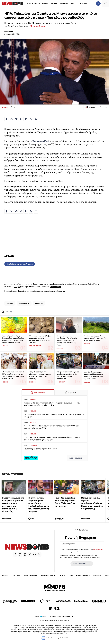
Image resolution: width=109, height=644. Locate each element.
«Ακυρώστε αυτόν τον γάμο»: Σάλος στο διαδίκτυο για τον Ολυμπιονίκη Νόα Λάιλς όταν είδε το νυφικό (13, 375)
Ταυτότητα (5, 575)
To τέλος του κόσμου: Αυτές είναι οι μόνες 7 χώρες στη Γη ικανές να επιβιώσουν (95, 338)
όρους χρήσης (98, 550)
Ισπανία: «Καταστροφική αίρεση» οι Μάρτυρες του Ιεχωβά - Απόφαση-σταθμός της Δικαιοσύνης (94, 375)
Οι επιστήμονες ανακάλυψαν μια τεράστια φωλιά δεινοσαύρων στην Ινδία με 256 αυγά (40, 339)
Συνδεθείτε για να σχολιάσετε (20, 264)
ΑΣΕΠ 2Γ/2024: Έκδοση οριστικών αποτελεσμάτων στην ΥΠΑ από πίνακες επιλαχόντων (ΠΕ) (51, 427)
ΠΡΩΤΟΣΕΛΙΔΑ (82, 4)
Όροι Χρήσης (16, 575)
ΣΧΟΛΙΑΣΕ (90, 107)
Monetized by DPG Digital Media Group (62, 616)
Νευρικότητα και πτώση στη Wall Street (40, 449)
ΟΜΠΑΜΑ (10, 303)
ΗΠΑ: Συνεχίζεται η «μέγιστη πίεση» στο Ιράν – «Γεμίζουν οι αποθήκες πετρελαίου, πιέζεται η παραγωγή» (53, 439)
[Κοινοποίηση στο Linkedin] (26, 119)
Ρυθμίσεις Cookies (66, 575)
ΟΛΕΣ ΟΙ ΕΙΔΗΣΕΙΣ (34, 4)
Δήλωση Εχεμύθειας (31, 575)
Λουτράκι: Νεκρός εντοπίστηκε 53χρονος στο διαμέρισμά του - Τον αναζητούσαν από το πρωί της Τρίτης (52, 404)
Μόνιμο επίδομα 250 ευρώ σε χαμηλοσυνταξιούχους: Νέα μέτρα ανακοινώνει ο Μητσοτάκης (68, 375)
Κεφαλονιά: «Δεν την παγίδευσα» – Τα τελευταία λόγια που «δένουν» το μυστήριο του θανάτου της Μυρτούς (67, 340)
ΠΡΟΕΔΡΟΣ (39, 303)
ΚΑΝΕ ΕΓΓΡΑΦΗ (82, 564)
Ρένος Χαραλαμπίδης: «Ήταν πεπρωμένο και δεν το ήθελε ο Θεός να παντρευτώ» (65, 502)
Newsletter (22, 291)
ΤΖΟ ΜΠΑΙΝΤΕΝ (24, 303)
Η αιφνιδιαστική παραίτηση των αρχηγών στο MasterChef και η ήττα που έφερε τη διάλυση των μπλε (39, 505)
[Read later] (106, 107)
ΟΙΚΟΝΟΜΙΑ (64, 4)
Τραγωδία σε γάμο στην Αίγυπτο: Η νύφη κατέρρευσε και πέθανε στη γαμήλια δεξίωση (40, 375)
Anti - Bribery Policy (83, 575)
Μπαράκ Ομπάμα (38, 26)
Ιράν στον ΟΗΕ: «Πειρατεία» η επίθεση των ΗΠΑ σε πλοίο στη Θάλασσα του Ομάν (54, 416)
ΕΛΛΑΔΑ (45, 4)
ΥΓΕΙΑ (72, 4)
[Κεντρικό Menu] (105, 3)
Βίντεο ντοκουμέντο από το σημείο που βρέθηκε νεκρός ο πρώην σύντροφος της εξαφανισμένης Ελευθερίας (13, 505)
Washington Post (41, 141)
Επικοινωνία (97, 575)
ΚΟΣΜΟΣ (5, 107)
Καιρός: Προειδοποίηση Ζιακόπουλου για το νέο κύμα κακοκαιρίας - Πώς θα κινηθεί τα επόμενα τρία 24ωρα (13, 339)
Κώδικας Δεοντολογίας (49, 575)
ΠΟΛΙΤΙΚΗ (54, 4)
